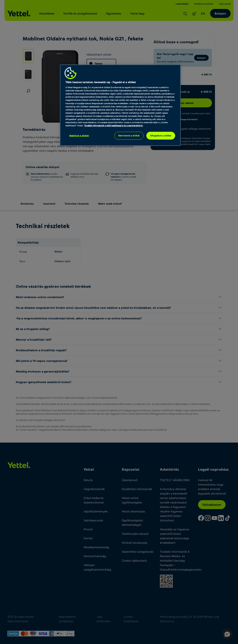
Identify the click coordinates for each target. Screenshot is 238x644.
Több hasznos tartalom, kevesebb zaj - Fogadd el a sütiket (101, 82)
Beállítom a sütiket (79, 136)
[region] (120, 105)
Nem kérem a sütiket (129, 136)
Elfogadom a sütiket (161, 136)
